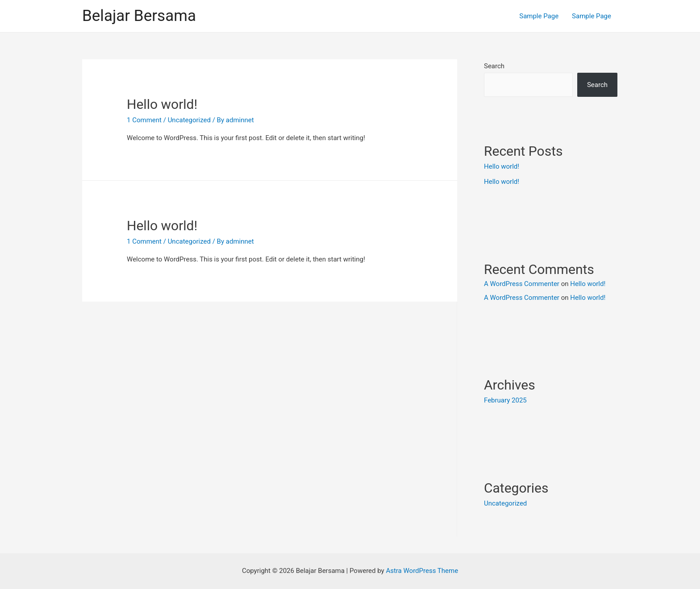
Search (494, 66)
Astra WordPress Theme (422, 571)
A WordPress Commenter (522, 284)
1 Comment (144, 120)
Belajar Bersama (139, 16)
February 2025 (505, 400)
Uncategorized (189, 241)
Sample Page (539, 16)
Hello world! (162, 104)
